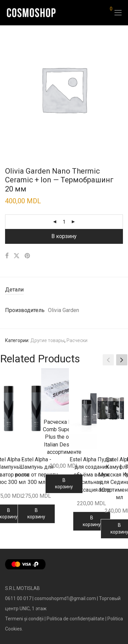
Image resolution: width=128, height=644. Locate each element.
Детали (14, 290)
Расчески (77, 340)
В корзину (64, 236)
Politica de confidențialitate (75, 619)
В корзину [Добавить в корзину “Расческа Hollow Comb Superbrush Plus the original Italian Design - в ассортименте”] (64, 484)
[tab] (64, 290)
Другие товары (47, 340)
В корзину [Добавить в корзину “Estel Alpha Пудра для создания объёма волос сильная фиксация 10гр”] (92, 521)
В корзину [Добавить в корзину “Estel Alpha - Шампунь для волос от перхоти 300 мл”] (36, 514)
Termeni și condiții (24, 619)
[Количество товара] (64, 222)
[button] (122, 360)
